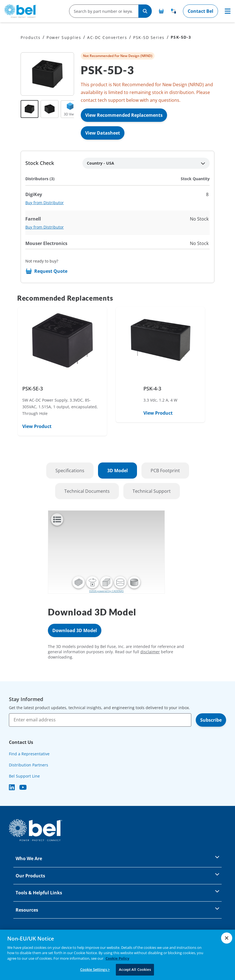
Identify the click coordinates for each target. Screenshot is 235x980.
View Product (37, 426)
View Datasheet (103, 133)
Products (30, 37)
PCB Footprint (165, 471)
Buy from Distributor (45, 203)
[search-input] (102, 11)
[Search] (145, 11)
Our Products (117, 875)
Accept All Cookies (135, 969)
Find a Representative (29, 754)
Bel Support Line (24, 776)
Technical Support (152, 491)
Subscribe (211, 720)
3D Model (117, 471)
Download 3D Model (75, 630)
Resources (117, 910)
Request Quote (51, 271)
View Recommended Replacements (124, 115)
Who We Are (117, 858)
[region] (117, 955)
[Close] (227, 938)
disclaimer (150, 652)
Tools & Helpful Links (117, 892)
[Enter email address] (100, 720)
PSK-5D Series (149, 37)
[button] (79, 582)
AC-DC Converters (107, 37)
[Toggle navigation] (228, 11)
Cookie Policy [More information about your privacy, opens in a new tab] (117, 958)
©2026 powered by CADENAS (106, 591)
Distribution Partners (29, 765)
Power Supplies (64, 37)
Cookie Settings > (95, 969)
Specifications (70, 471)
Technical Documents (87, 491)
